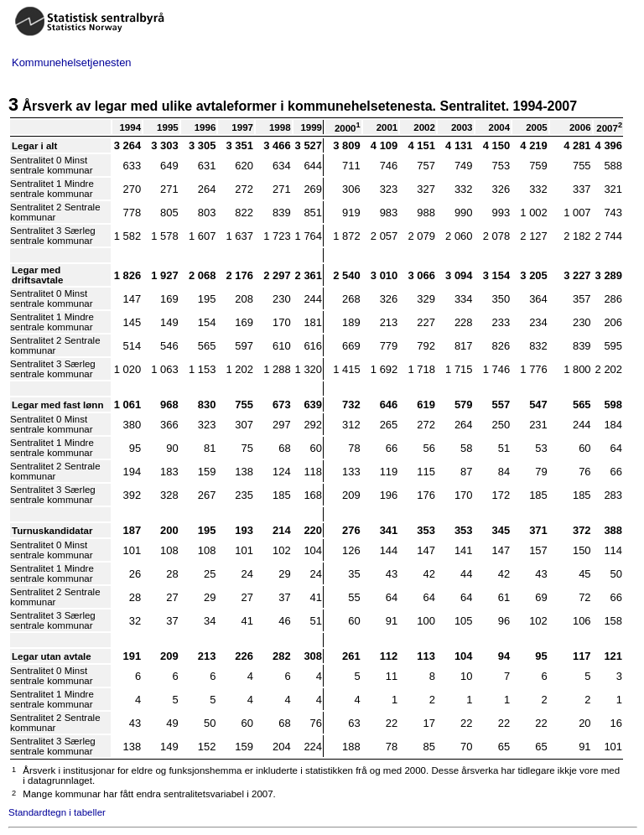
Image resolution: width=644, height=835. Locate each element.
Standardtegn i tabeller (57, 812)
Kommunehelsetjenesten (72, 62)
